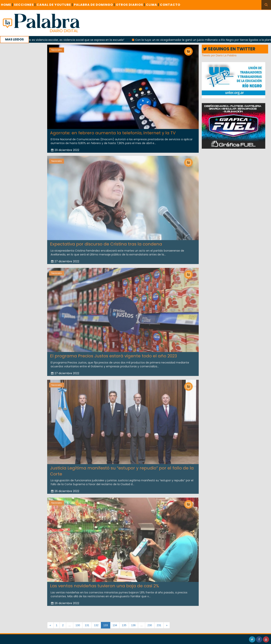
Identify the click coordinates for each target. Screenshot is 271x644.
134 (115, 625)
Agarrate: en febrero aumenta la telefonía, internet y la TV (113, 133)
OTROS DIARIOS (130, 5)
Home (7, 5)
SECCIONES (25, 5)
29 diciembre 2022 (65, 150)
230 (150, 625)
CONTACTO (170, 5)
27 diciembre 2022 (65, 259)
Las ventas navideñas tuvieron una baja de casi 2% (105, 583)
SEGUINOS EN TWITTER (229, 49)
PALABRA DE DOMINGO (94, 5)
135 (124, 625)
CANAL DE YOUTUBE (55, 5)
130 (78, 625)
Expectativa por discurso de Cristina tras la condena (106, 242)
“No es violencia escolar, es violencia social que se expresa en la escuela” (80, 40)
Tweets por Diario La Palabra (219, 55)
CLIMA (152, 5)
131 (87, 625)
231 (159, 625)
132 (96, 625)
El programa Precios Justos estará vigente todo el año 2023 (113, 353)
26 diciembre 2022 (65, 489)
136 (133, 625)
